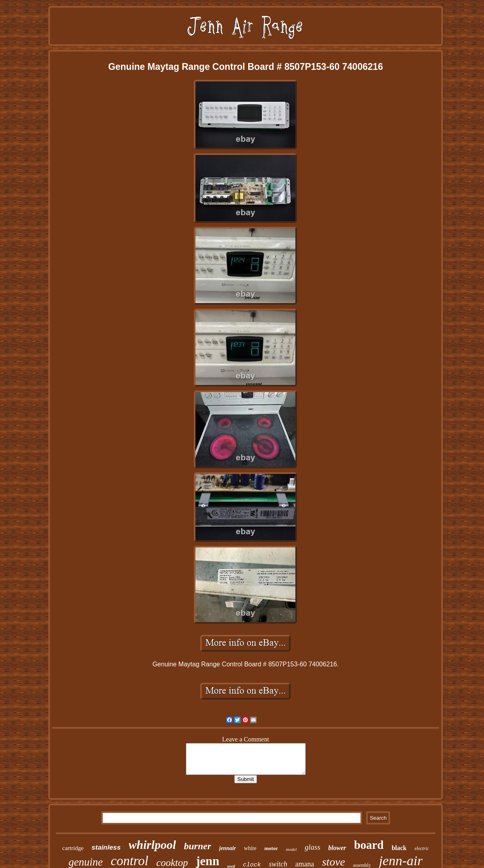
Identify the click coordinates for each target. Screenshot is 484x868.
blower (337, 848)
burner (197, 846)
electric (422, 848)
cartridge (73, 848)
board (369, 845)
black (399, 848)
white (250, 848)
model (291, 849)
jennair (227, 848)
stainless (106, 847)
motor (271, 848)
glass (312, 847)
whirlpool (152, 845)
